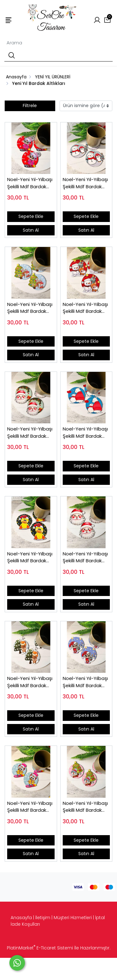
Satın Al (31, 230)
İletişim (43, 918)
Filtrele (30, 106)
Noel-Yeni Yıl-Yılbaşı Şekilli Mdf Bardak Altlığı (30, 183)
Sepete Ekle (31, 216)
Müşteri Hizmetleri (73, 918)
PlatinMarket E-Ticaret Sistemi (40, 948)
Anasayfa (21, 918)
